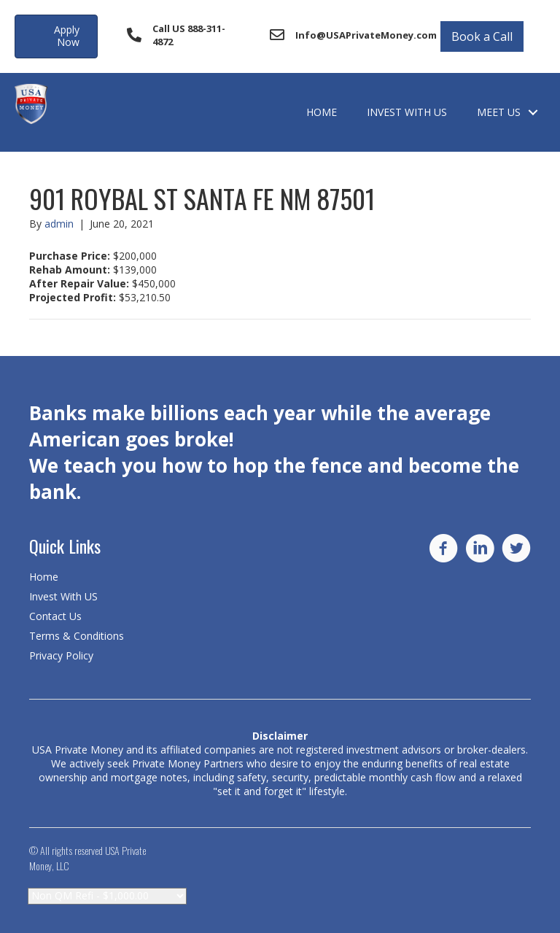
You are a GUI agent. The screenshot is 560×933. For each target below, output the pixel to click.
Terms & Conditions (77, 636)
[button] (56, 36)
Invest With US (407, 112)
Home (322, 112)
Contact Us (55, 616)
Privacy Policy (61, 655)
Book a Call (482, 36)
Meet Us (499, 112)
